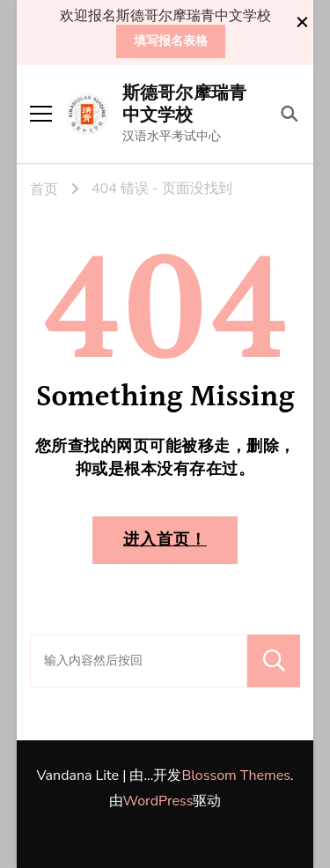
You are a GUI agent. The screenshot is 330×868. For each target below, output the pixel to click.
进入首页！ (165, 539)
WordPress (158, 801)
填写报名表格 (171, 41)
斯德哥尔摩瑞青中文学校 (184, 104)
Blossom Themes (235, 775)
